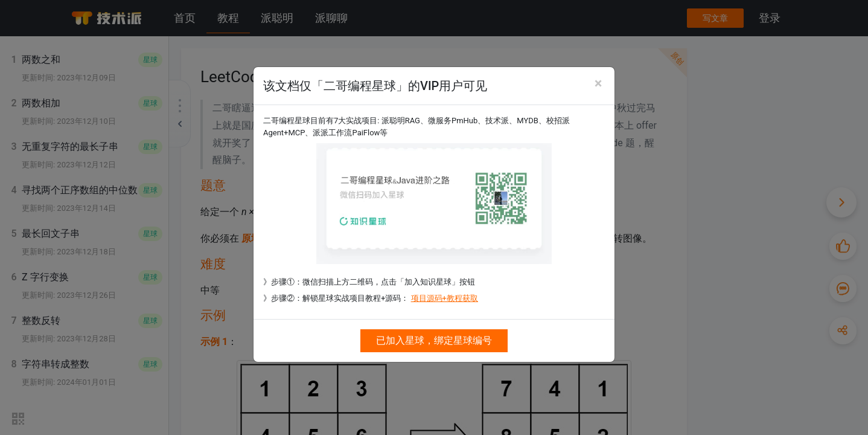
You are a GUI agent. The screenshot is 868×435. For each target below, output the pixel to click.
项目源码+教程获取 (445, 298)
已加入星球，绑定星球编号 (434, 340)
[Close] (598, 83)
